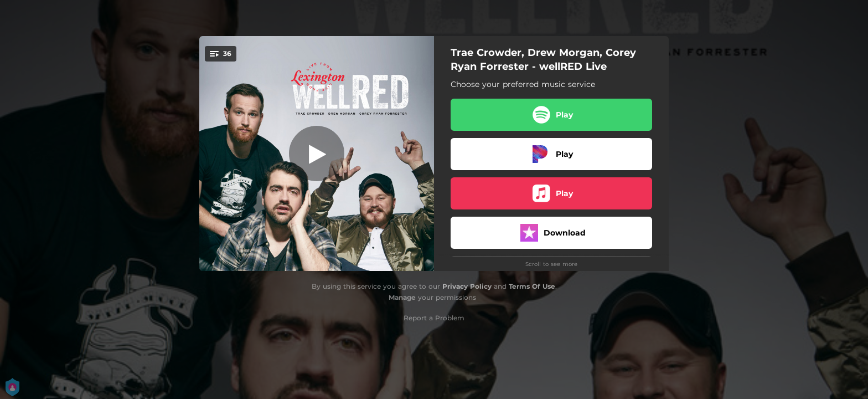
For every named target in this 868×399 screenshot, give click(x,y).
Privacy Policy (467, 286)
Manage (402, 297)
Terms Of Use (532, 286)
